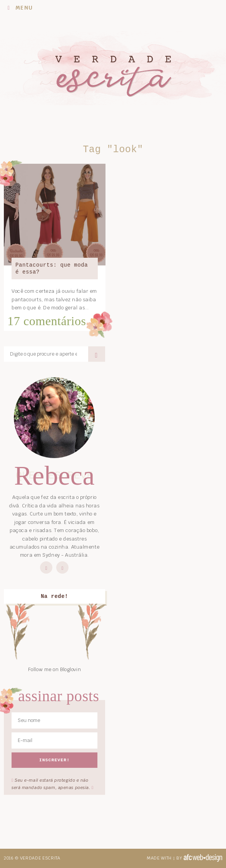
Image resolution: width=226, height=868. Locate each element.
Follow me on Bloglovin (54, 669)
